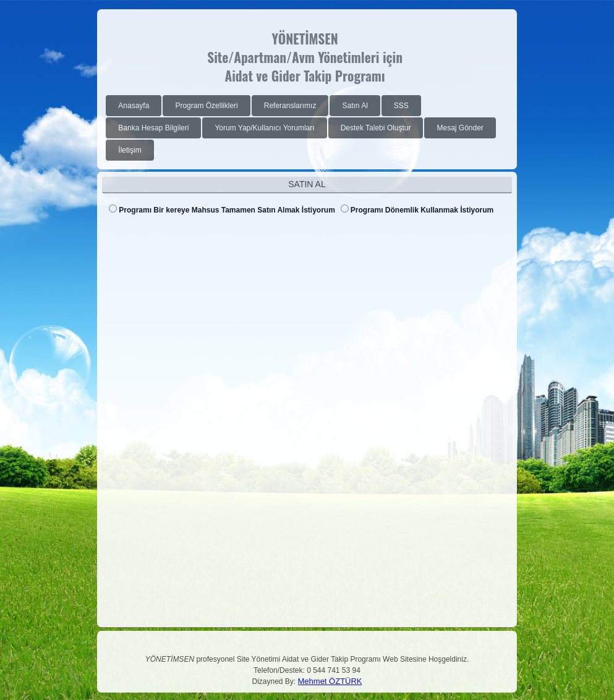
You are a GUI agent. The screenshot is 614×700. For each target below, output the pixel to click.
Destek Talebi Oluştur (376, 128)
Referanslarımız (290, 106)
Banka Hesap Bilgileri (153, 128)
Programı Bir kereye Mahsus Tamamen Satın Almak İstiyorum (227, 210)
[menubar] (309, 128)
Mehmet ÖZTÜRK (330, 681)
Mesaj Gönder (460, 128)
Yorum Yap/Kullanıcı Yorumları (264, 128)
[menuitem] (134, 106)
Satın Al (355, 106)
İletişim (130, 150)
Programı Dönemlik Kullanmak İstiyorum (422, 210)
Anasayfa (134, 106)
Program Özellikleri (206, 106)
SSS (401, 106)
